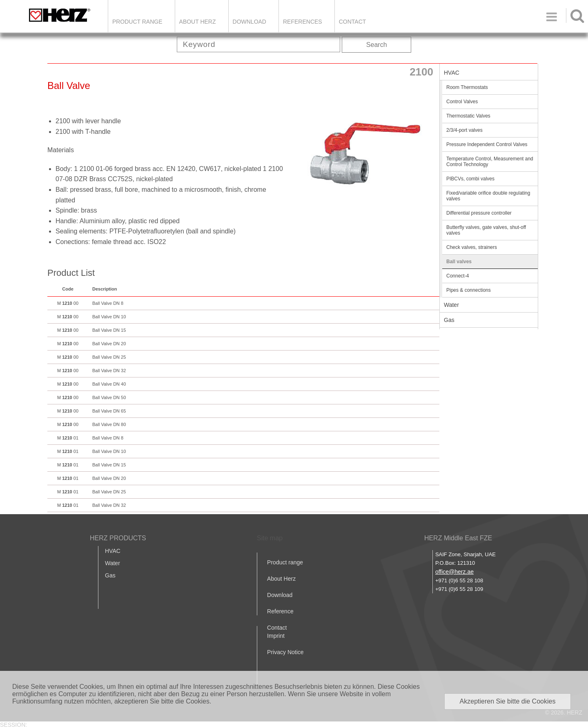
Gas (449, 320)
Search (377, 45)
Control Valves (462, 102)
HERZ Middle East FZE (458, 538)
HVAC (452, 73)
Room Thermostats (467, 87)
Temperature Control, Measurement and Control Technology (490, 162)
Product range (285, 562)
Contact (353, 22)
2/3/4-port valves (464, 130)
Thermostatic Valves (468, 116)
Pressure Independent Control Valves (487, 144)
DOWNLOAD (249, 22)
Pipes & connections (469, 290)
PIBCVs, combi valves (470, 179)
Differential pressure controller (479, 213)
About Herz (281, 579)
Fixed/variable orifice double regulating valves (488, 196)
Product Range (137, 22)
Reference (280, 611)
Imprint (276, 636)
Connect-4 (458, 276)
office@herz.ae (454, 572)
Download (280, 595)
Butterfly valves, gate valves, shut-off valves (486, 230)
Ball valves (459, 262)
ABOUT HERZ (198, 22)
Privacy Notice (285, 652)
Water (451, 305)
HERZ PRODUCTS (118, 538)
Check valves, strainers (472, 247)
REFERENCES (303, 22)
